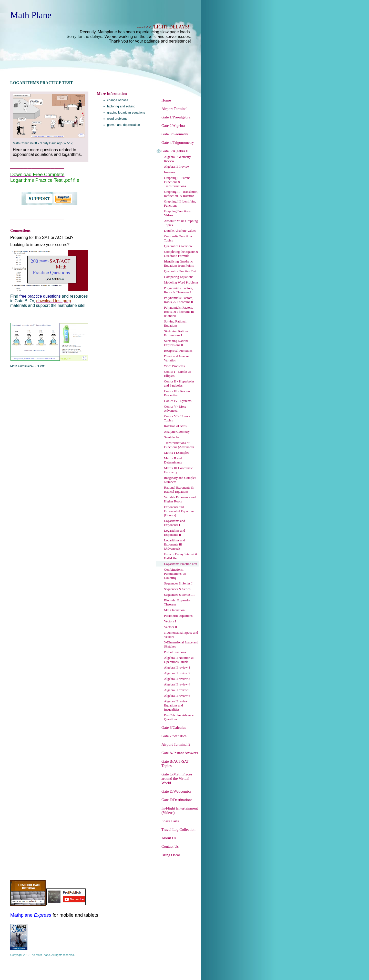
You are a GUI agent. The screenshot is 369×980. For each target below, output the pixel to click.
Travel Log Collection (178, 830)
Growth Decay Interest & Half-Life (181, 556)
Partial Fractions (175, 652)
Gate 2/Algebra (173, 126)
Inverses (170, 172)
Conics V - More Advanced (175, 408)
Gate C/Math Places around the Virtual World (177, 779)
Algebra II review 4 (177, 684)
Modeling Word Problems (181, 282)
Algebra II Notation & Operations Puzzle (179, 660)
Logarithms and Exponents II (175, 533)
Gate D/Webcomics (176, 791)
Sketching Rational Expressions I (177, 333)
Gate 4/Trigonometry (178, 143)
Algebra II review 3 (177, 679)
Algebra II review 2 (177, 673)
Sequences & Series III (179, 595)
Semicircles (172, 437)
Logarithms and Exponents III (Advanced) (175, 544)
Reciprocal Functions (178, 351)
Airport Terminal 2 (176, 744)
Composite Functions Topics (178, 238)
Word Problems (174, 366)
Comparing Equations (179, 277)
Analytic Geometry (177, 432)
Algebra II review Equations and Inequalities (176, 705)
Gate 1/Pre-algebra (176, 117)
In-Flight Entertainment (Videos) (180, 810)
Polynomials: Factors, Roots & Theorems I (178, 290)
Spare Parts (170, 821)
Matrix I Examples (176, 453)
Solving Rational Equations (175, 323)
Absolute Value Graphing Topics (181, 223)
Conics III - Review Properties (177, 393)
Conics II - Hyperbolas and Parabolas (179, 383)
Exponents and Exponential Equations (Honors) (179, 511)
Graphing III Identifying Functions (180, 203)
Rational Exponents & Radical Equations (179, 489)
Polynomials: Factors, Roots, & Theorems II (179, 300)
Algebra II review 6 (177, 696)
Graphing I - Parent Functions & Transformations (177, 182)
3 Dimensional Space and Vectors (181, 635)
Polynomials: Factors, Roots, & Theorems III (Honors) (179, 312)
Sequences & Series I (178, 583)
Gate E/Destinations (177, 800)
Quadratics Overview (178, 246)
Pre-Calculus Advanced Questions (180, 717)
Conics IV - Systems (178, 401)
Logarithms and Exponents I (175, 523)
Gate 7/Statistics (174, 736)
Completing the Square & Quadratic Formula (181, 254)
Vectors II (171, 627)
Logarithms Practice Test (181, 564)
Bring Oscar (171, 855)
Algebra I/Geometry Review (177, 159)
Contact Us (170, 846)
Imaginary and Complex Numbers (180, 480)
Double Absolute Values (180, 231)
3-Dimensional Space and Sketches (181, 644)
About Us (169, 838)
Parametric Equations (178, 616)
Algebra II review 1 (177, 667)
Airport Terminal (175, 109)
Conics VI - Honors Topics (177, 418)
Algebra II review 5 (177, 690)
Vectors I (170, 621)
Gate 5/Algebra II (175, 151)
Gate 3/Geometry (175, 134)
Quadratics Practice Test (180, 271)
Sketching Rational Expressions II (177, 343)
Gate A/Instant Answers (180, 753)
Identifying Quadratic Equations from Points (179, 263)
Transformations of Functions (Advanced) (179, 445)
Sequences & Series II (179, 589)
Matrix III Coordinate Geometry (178, 470)
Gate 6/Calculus (174, 728)
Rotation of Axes (175, 426)
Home (166, 100)
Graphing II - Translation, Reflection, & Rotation (181, 194)
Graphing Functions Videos (177, 213)
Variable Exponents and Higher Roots (180, 499)
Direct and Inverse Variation (176, 358)
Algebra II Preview (177, 166)
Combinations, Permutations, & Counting (175, 574)
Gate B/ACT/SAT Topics (175, 764)
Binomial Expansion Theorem (178, 602)
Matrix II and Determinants (173, 460)
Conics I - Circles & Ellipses (177, 374)
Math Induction (174, 610)
